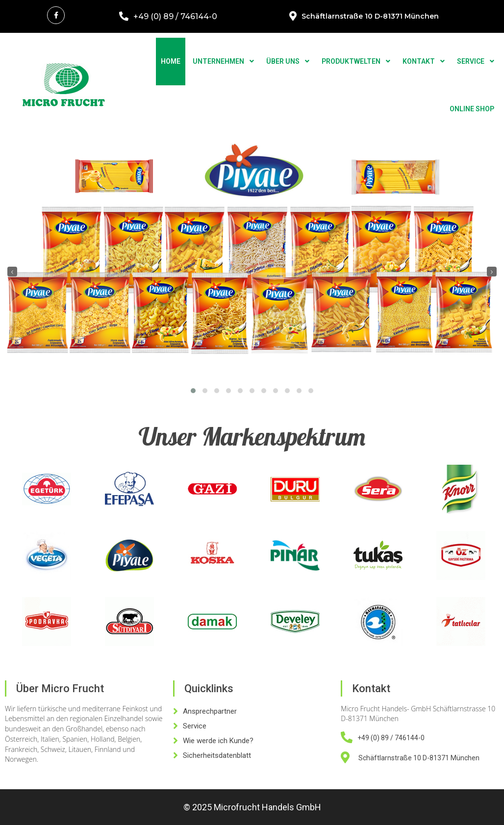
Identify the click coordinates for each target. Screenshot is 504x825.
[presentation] (12, 272)
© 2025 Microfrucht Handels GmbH (252, 807)
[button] (193, 391)
